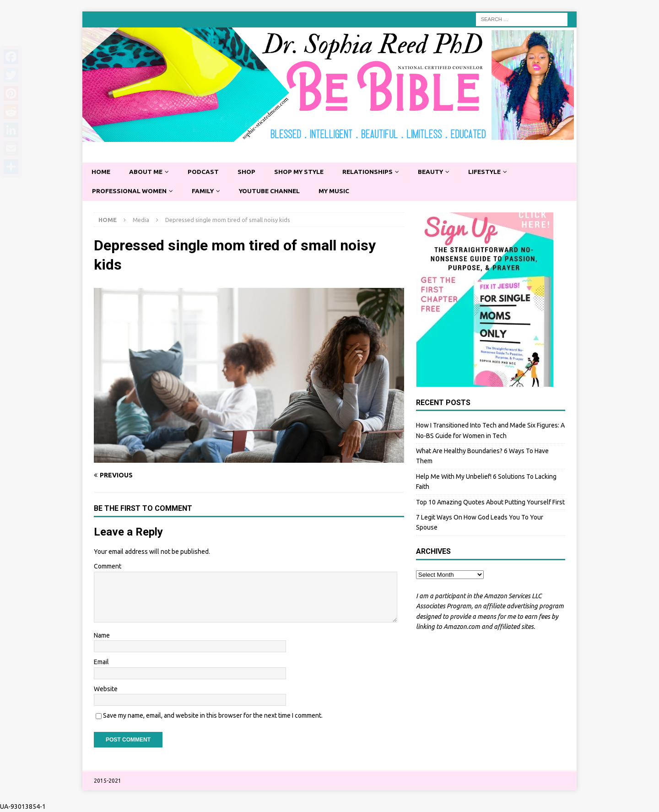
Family (205, 191)
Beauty (438, 172)
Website (106, 689)
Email (101, 662)
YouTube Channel (274, 191)
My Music (340, 191)
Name (102, 636)
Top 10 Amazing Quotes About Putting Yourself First (490, 503)
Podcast (206, 172)
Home (101, 172)
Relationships (374, 172)
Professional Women (130, 191)
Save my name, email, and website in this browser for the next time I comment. (213, 716)
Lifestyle (494, 172)
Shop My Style (303, 172)
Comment (108, 567)
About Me (147, 172)
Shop (249, 172)
